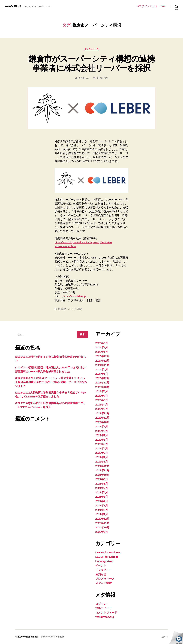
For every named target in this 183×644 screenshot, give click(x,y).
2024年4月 (102, 369)
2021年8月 (102, 484)
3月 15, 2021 (102, 78)
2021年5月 (102, 497)
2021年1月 (102, 514)
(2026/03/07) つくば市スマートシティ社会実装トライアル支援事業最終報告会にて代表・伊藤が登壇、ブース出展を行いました (51, 382)
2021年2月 (102, 510)
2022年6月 (102, 440)
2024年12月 (102, 361)
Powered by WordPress (53, 637)
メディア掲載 (103, 583)
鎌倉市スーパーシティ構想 (70, 309)
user (87, 78)
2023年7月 (102, 396)
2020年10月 (102, 527)
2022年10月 (102, 422)
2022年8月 (102, 431)
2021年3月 (102, 505)
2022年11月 (102, 418)
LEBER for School (107, 557)
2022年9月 (102, 426)
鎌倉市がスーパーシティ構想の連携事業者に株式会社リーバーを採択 (91, 63)
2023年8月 (102, 391)
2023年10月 (102, 387)
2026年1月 (102, 352)
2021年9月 (102, 479)
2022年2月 (102, 457)
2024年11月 (102, 365)
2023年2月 (102, 409)
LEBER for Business (108, 552)
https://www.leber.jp (74, 296)
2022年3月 (102, 453)
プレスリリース (92, 49)
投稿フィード (103, 608)
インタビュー (104, 570)
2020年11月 (102, 523)
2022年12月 (102, 413)
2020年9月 (102, 532)
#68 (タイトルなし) (147, 6)
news (162, 6)
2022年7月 (102, 435)
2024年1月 (102, 374)
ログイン (101, 604)
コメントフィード (106, 612)
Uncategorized (104, 561)
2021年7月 (102, 488)
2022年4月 (102, 448)
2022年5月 (102, 444)
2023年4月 (102, 405)
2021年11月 (102, 470)
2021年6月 (102, 492)
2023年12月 (102, 378)
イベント (101, 566)
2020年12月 (102, 519)
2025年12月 (102, 356)
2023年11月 (102, 383)
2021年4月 (102, 501)
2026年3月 (102, 343)
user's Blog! (13, 6)
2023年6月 (102, 400)
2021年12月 (102, 466)
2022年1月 (102, 462)
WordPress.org (105, 617)
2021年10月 (102, 475)
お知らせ (101, 574)
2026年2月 (102, 347)
